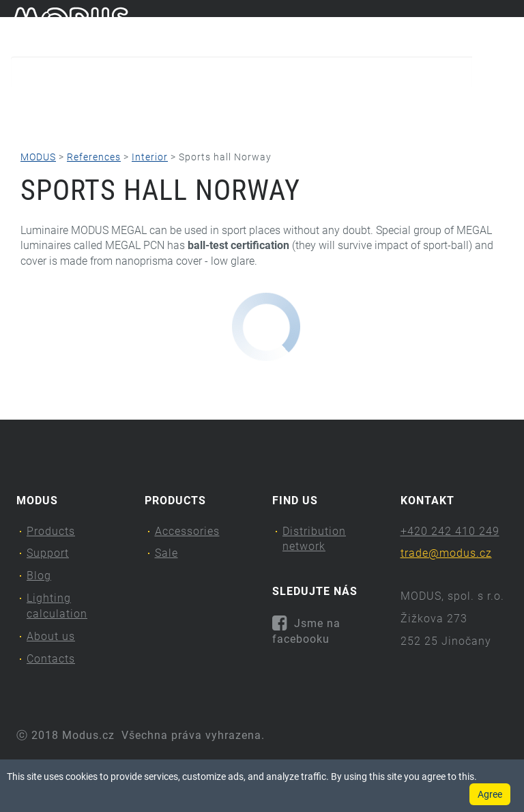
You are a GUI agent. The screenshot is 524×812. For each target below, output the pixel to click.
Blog (201, 106)
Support (134, 106)
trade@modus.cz (446, 553)
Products (47, 106)
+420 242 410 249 (450, 531)
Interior (150, 157)
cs (484, 26)
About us (414, 106)
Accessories (187, 531)
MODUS (38, 157)
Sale (166, 553)
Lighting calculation (299, 106)
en (507, 26)
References (94, 157)
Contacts (64, 133)
